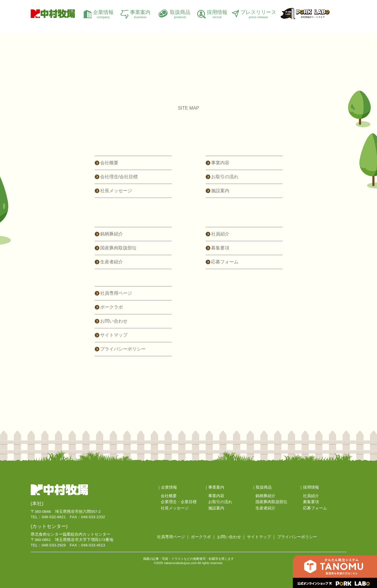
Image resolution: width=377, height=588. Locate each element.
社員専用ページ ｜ (174, 537)
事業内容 (220, 163)
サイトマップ (114, 335)
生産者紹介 (112, 262)
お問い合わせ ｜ (232, 537)
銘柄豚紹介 (112, 234)
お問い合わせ (114, 321)
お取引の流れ (225, 177)
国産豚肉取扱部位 (118, 248)
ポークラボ (112, 307)
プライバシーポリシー (123, 349)
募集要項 (220, 248)
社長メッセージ (116, 191)
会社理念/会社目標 (119, 177)
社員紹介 (220, 234)
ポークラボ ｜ (203, 537)
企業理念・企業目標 (179, 502)
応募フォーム (225, 262)
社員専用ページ (116, 293)
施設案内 (220, 191)
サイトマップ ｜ (261, 537)
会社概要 (109, 163)
